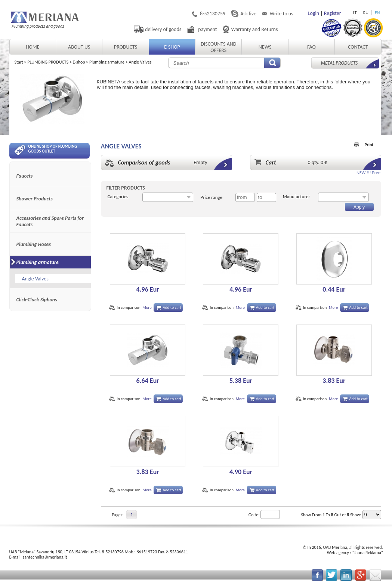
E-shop (172, 47)
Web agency (338, 553)
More (147, 308)
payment (207, 29)
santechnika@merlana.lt (45, 557)
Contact (358, 47)
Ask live (248, 14)
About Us (79, 47)
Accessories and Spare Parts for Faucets (50, 221)
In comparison (128, 308)
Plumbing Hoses (34, 244)
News (265, 47)
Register (333, 13)
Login (314, 13)
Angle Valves (140, 62)
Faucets (25, 176)
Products (126, 47)
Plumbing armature (107, 62)
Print (369, 145)
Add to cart (172, 308)
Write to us (282, 14)
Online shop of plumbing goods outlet (46, 150)
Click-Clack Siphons (37, 300)
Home (33, 47)
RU (366, 13)
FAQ (311, 47)
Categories (118, 196)
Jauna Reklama (367, 553)
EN (377, 13)
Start (19, 62)
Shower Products (35, 199)
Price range (211, 197)
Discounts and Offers (218, 47)
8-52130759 (213, 14)
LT (355, 13)
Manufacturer (297, 196)
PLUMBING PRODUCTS (48, 62)
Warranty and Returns (255, 29)
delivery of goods (163, 29)
